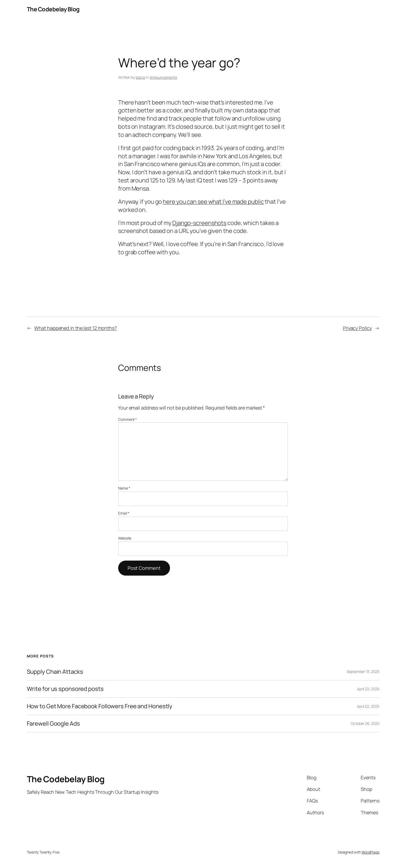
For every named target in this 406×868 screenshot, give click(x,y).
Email (124, 513)
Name (124, 488)
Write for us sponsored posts (65, 689)
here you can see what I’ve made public (213, 202)
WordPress (370, 852)
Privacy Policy (357, 328)
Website (125, 538)
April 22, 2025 (368, 689)
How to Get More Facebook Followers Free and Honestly (100, 706)
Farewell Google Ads (53, 724)
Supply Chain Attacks (55, 672)
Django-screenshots (199, 223)
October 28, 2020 (365, 723)
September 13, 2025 (363, 672)
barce (141, 77)
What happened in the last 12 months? (75, 328)
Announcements (163, 77)
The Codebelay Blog (53, 9)
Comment (127, 419)
